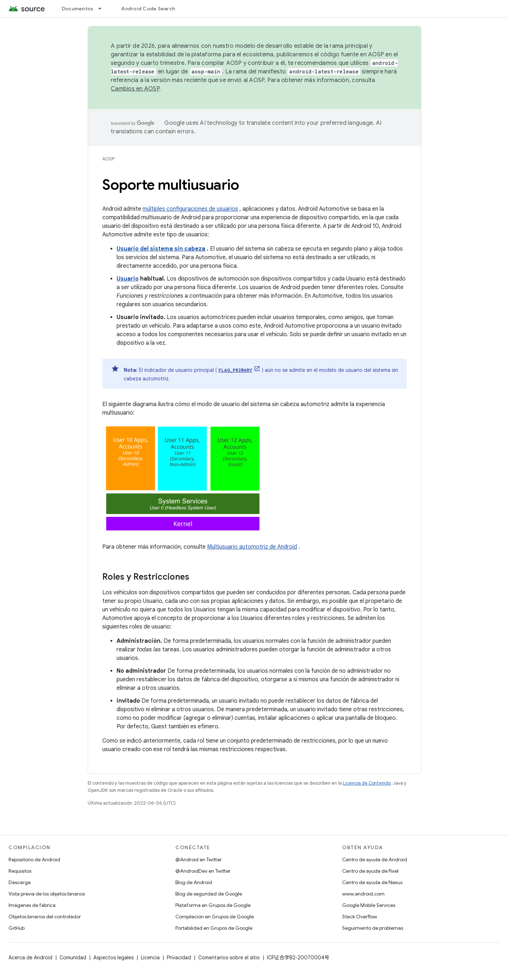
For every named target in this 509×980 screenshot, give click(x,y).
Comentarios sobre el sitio (229, 958)
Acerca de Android (30, 958)
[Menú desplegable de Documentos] (103, 9)
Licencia (150, 958)
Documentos (78, 9)
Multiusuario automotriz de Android (252, 547)
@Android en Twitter (199, 860)
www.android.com (363, 894)
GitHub (17, 928)
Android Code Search (148, 9)
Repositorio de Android (34, 860)
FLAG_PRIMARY (235, 370)
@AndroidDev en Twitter (203, 871)
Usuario (128, 279)
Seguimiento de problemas (373, 928)
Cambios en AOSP (135, 89)
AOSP (108, 159)
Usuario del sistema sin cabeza (161, 249)
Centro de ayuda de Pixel (370, 871)
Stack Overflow (360, 917)
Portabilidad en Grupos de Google (214, 928)
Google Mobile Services (369, 905)
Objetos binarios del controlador (45, 917)
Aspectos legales (114, 958)
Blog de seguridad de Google (209, 894)
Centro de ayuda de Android (375, 860)
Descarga (20, 882)
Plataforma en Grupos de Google (213, 905)
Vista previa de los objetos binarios (47, 894)
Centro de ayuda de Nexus (372, 882)
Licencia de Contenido (367, 783)
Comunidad (73, 958)
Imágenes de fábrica (32, 905)
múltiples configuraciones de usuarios (190, 209)
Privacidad (179, 958)
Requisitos (20, 871)
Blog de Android (194, 882)
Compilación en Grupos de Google (215, 917)
